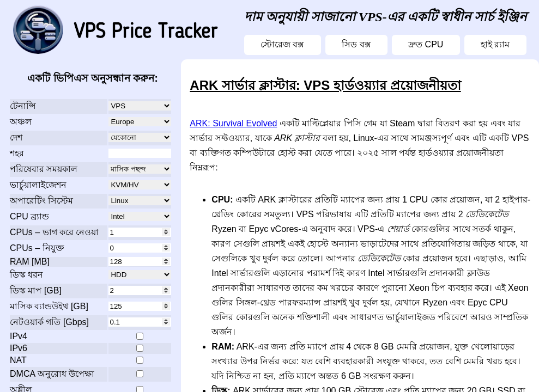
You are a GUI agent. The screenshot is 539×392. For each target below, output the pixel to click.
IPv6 (19, 348)
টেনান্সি (23, 106)
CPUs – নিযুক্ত (37, 248)
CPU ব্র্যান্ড (29, 216)
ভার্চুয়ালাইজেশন (38, 185)
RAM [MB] (30, 262)
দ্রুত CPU (426, 44)
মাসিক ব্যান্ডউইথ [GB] (49, 306)
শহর (17, 153)
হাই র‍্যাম (495, 44)
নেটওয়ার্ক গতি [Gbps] (49, 322)
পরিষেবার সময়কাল (44, 169)
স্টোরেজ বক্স (282, 44)
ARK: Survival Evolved (233, 123)
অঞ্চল (21, 122)
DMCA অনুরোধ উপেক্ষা (52, 374)
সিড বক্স (356, 44)
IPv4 (19, 336)
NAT (18, 360)
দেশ (16, 137)
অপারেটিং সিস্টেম (41, 201)
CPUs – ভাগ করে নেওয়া (54, 232)
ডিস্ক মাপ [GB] (36, 290)
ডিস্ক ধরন (26, 275)
